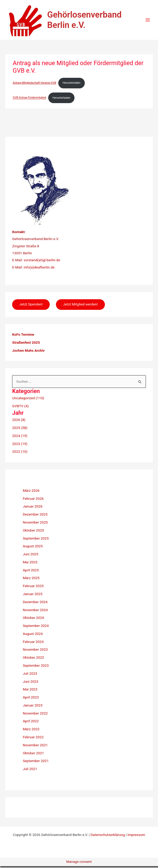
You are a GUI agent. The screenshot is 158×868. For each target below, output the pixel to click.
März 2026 (31, 492)
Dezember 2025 (35, 516)
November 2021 (35, 747)
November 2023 (35, 651)
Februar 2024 (33, 643)
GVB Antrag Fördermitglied (29, 99)
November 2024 (35, 611)
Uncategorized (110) (28, 400)
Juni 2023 (30, 683)
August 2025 (33, 548)
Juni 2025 (30, 556)
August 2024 (33, 635)
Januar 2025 (32, 596)
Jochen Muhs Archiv (28, 352)
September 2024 (36, 627)
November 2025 (35, 524)
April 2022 (31, 723)
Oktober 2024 (33, 619)
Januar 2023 (32, 707)
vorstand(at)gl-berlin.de (42, 262)
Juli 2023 (30, 675)
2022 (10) (20, 453)
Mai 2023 (30, 691)
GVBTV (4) (20, 408)
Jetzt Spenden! (31, 306)
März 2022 (31, 731)
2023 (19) (20, 445)
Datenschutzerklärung (108, 836)
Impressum (136, 836)
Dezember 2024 (35, 604)
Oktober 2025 (33, 532)
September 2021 (36, 763)
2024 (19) (20, 437)
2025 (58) (20, 429)
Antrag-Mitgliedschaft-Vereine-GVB (34, 84)
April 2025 (31, 572)
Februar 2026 (33, 500)
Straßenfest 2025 (26, 344)
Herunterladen (72, 84)
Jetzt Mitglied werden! (81, 306)
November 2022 (35, 715)
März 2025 (31, 580)
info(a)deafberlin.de (39, 269)
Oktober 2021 (33, 755)
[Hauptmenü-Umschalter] (148, 21)
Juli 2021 (30, 771)
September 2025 (36, 540)
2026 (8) (19, 421)
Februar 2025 (33, 588)
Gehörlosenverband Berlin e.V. (88, 21)
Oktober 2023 (33, 659)
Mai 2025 (30, 564)
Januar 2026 (32, 508)
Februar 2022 (33, 739)
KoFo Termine (23, 336)
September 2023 (36, 667)
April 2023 (31, 699)
